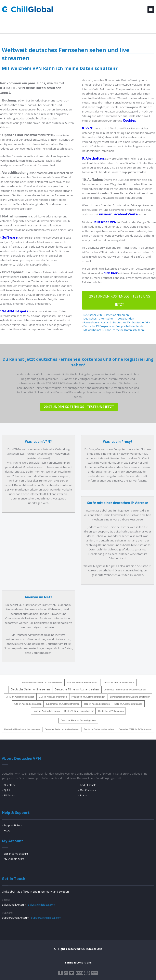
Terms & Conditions (78, 962)
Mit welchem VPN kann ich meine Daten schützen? (114, 330)
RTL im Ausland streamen (97, 704)
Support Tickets (13, 825)
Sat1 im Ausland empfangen (128, 704)
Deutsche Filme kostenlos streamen (22, 729)
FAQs (7, 831)
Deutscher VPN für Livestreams (118, 682)
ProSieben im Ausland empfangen (88, 697)
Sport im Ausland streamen (46, 711)
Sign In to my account (16, 854)
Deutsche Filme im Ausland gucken (78, 720)
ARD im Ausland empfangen (20, 697)
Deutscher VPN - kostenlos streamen (106, 315)
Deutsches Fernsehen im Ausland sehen (42, 682)
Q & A (7, 790)
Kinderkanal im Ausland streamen (63, 704)
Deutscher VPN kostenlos (111, 711)
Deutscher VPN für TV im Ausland (135, 729)
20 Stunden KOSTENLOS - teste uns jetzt (79, 407)
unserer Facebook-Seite (118, 214)
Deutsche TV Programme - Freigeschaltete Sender (114, 326)
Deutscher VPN (105, 222)
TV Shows (9, 795)
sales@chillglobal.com (42, 905)
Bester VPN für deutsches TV (79, 711)
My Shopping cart (14, 859)
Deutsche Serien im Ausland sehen (62, 729)
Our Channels (88, 790)
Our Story (9, 785)
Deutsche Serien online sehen (99, 729)
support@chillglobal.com (46, 918)
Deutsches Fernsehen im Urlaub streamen (125, 690)
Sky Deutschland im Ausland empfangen (130, 697)
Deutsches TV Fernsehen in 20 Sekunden (109, 319)
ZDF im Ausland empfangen (53, 697)
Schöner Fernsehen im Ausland (83, 682)
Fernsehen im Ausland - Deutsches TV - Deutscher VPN (117, 322)
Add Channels (88, 785)
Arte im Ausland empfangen (28, 704)
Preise (84, 795)
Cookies (129, 120)
